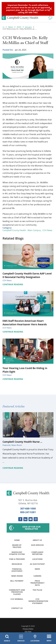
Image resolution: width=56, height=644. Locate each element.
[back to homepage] (4, 27)
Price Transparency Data (37, 583)
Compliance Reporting (37, 553)
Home (17, 540)
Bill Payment (17, 581)
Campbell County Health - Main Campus (22, 230)
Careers (37, 576)
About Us (37, 540)
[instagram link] (36, 519)
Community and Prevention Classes (17, 592)
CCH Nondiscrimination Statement (38, 601)
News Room (17, 576)
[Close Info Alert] (51, 9)
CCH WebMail (17, 599)
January (28, 27)
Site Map (28, 631)
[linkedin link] (25, 519)
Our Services (37, 545)
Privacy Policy (28, 629)
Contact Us (17, 608)
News (11, 27)
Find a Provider (17, 559)
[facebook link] (20, 519)
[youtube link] (31, 519)
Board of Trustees (17, 546)
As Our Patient (37, 564)
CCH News (47, 230)
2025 (19, 27)
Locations (37, 559)
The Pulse (37, 590)
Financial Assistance (17, 570)
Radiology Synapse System (17, 553)
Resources (17, 564)
